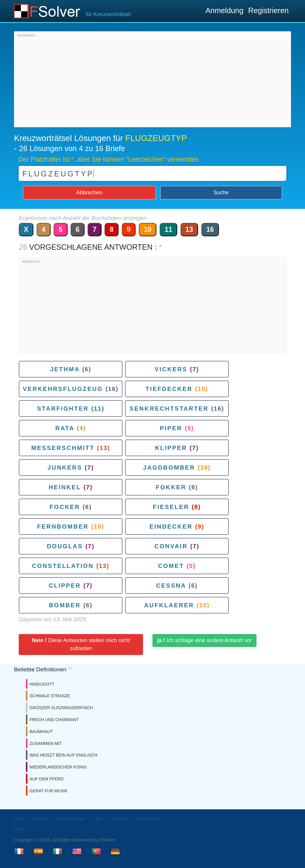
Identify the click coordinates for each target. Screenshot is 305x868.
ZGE (18, 819)
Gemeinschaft (71, 819)
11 (169, 229)
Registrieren (268, 10)
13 (189, 229)
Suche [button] (221, 192)
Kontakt (120, 819)
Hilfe (98, 819)
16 (210, 229)
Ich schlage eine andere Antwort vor (204, 640)
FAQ (18, 829)
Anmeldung (224, 10)
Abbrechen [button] (89, 192)
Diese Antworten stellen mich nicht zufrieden (81, 644)
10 (148, 229)
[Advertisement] (152, 81)
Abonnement (149, 819)
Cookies (40, 819)
